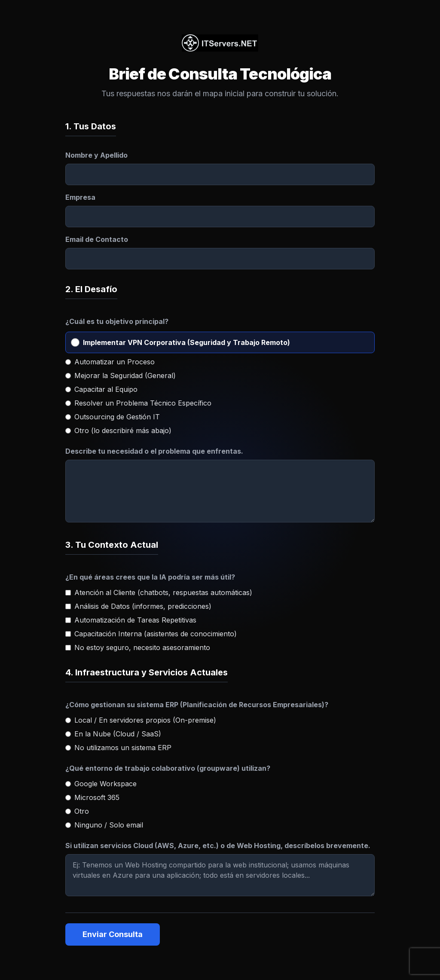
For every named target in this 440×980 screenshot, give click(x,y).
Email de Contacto (97, 239)
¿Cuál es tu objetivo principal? (117, 321)
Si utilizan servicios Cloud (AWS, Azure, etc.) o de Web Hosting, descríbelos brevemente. (218, 846)
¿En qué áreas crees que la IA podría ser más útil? (150, 577)
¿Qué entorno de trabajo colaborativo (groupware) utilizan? (168, 768)
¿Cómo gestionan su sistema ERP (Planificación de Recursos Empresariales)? (197, 705)
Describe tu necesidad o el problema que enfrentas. (154, 451)
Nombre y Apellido (96, 155)
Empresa (80, 197)
